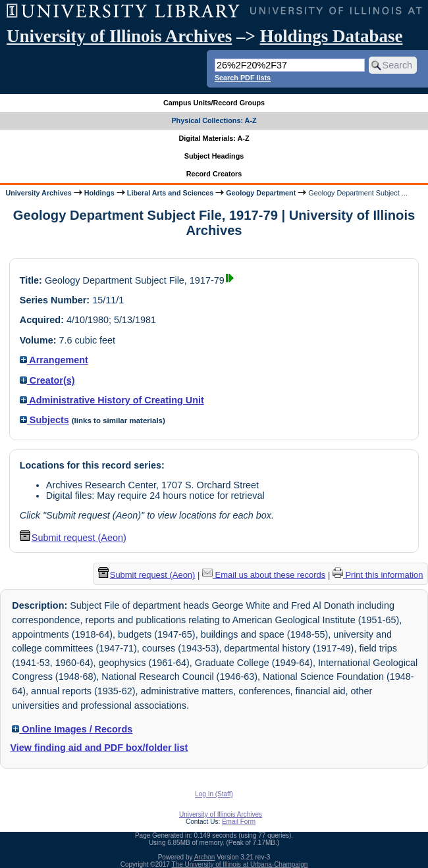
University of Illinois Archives (119, 36)
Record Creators (214, 174)
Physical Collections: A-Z (214, 120)
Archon (205, 857)
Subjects (44, 420)
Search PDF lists (243, 78)
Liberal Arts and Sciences (170, 193)
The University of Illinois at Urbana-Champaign (240, 864)
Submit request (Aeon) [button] (73, 538)
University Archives (38, 193)
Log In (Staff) (214, 794)
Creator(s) (47, 380)
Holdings (99, 193)
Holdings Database (332, 36)
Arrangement (54, 360)
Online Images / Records (72, 729)
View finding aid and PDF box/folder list (99, 748)
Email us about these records (264, 575)
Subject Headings (214, 156)
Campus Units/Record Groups (214, 103)
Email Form (239, 822)
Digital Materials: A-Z (214, 138)
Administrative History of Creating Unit (112, 400)
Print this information (378, 575)
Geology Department (261, 193)
